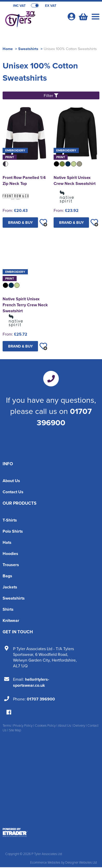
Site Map (15, 730)
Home (8, 49)
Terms (7, 725)
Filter (51, 95)
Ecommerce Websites (45, 862)
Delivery (79, 725)
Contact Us (13, 492)
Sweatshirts (28, 49)
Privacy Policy (23, 725)
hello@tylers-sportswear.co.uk (31, 682)
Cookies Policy (45, 725)
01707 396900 (64, 417)
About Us (11, 481)
